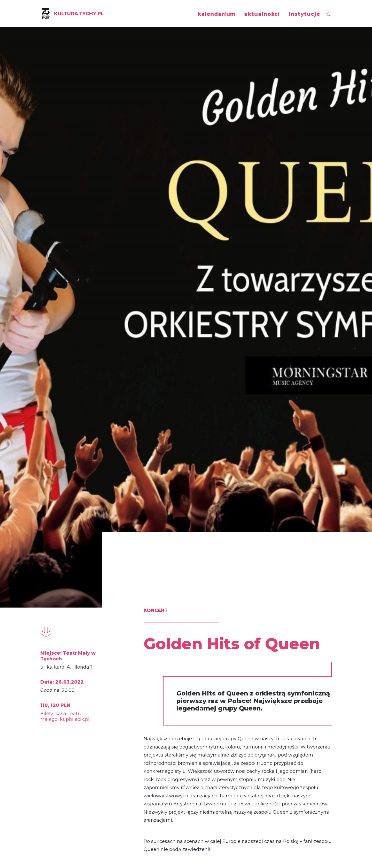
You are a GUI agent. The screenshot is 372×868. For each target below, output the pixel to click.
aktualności (262, 14)
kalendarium (217, 14)
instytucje (304, 14)
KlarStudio (300, 859)
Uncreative (322, 859)
